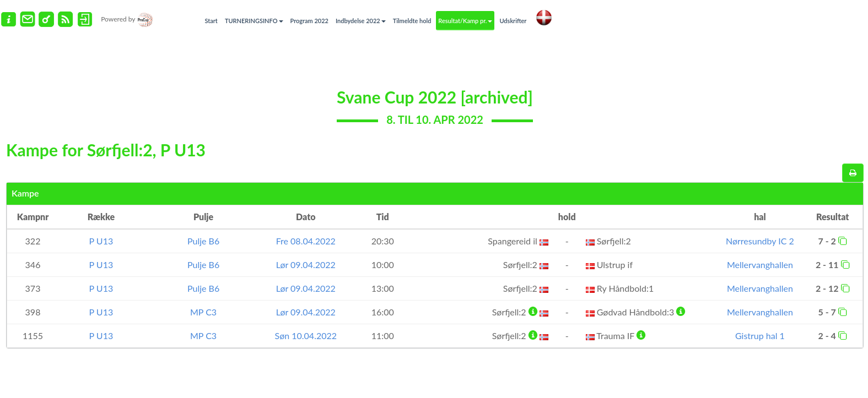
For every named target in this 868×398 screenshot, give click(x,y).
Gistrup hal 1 (760, 336)
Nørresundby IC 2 (760, 241)
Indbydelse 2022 (361, 21)
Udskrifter (513, 21)
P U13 (101, 241)
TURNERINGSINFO (254, 21)
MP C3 (203, 312)
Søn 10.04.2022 (306, 336)
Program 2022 (309, 21)
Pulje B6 (203, 241)
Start (211, 21)
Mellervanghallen (760, 265)
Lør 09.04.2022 (306, 265)
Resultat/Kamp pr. (465, 21)
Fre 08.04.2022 (306, 241)
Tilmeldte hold (412, 21)
